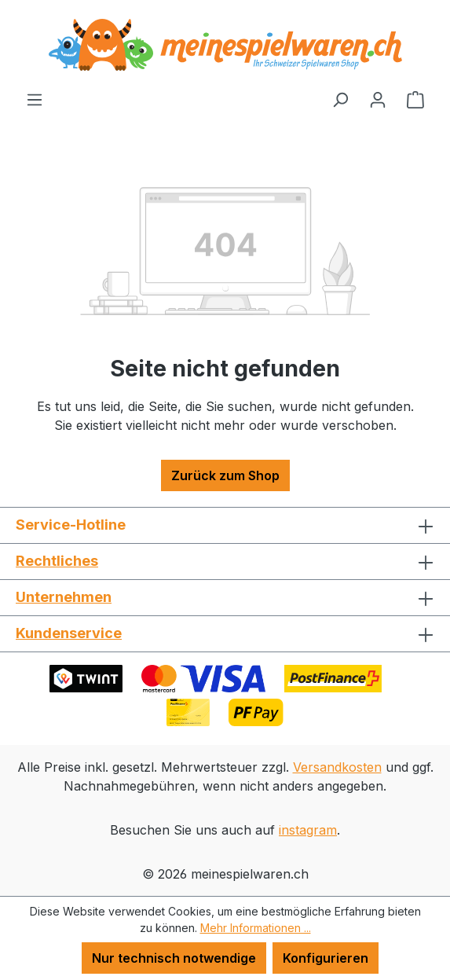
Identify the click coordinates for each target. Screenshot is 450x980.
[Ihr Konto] (378, 99)
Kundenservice (69, 633)
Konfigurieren (326, 958)
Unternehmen (64, 597)
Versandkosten (337, 767)
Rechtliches (57, 561)
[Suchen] (340, 99)
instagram (308, 830)
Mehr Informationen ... (256, 928)
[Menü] (35, 99)
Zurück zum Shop (225, 475)
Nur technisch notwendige (174, 958)
